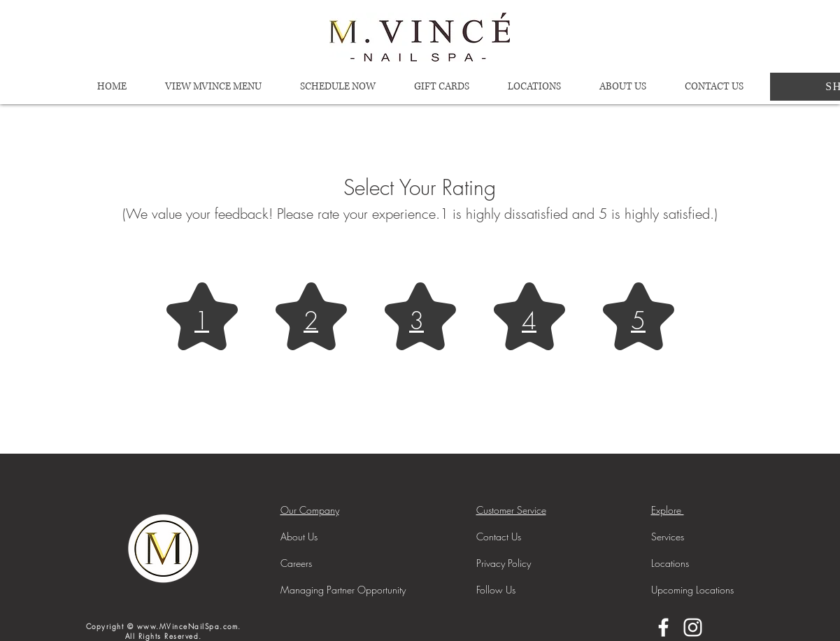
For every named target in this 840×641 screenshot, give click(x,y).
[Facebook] (663, 627)
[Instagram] (693, 627)
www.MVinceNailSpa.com (188, 626)
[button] (535, 87)
